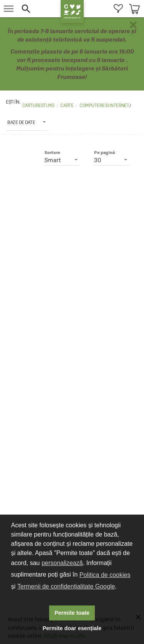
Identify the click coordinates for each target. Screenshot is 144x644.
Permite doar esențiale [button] (72, 628)
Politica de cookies (105, 575)
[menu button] (9, 9)
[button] (39, 9)
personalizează (62, 563)
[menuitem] (118, 9)
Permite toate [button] (72, 613)
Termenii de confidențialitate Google (66, 586)
